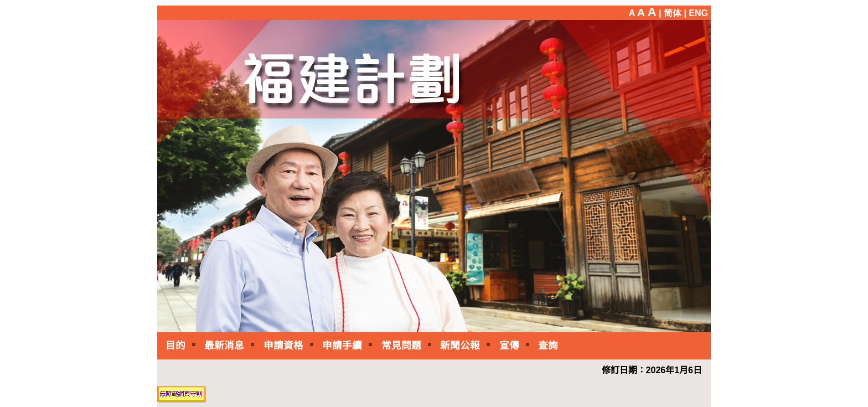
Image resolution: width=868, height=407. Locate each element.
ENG (698, 13)
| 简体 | (673, 13)
